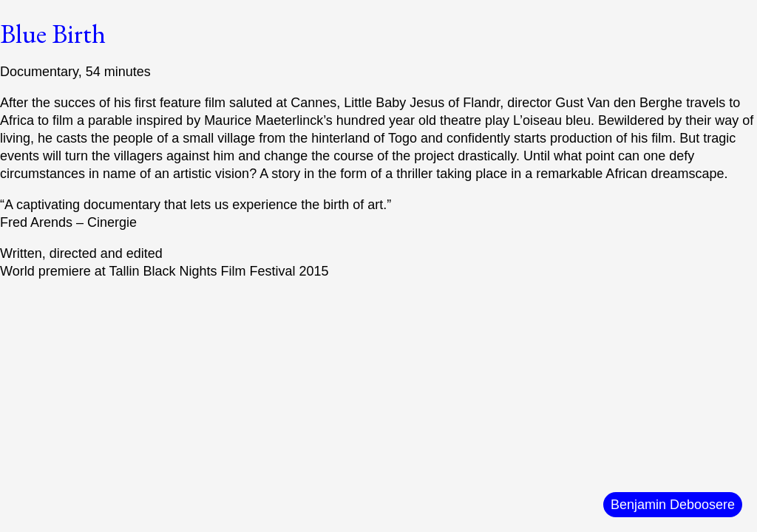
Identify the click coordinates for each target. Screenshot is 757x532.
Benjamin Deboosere (673, 505)
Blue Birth (53, 34)
